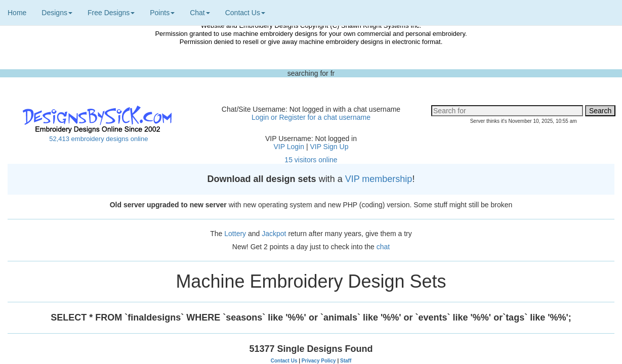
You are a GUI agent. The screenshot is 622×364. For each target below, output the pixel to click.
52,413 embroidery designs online (98, 139)
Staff (346, 361)
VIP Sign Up (329, 147)
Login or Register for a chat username (311, 117)
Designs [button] (57, 13)
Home (17, 13)
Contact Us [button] (245, 13)
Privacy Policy (319, 361)
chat (383, 247)
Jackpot (274, 234)
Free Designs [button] (111, 13)
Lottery (235, 234)
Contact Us (284, 361)
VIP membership (379, 179)
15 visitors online (311, 160)
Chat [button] (200, 13)
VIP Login (289, 147)
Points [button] (162, 13)
